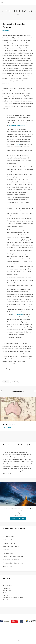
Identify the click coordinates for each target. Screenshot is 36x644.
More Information (18, 519)
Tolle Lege (6, 550)
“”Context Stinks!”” (8, 553)
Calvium (17, 144)
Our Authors (6, 588)
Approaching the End (9, 543)
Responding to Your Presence (11, 560)
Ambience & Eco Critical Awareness (13, 563)
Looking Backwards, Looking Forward (13, 556)
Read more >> (7, 473)
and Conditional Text (11, 546)
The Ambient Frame (9, 537)
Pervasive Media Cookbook (17, 125)
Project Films (7, 600)
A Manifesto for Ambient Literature (13, 597)
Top (18, 641)
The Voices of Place (9, 425)
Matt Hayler (7, 428)
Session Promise (8, 566)
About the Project (8, 586)
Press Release (7, 590)
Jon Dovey (6, 30)
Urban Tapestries (17, 314)
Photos (5, 593)
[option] (18, 414)
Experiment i (6, 595)
